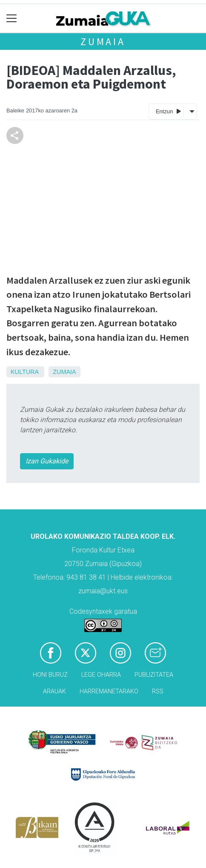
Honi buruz (50, 675)
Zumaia (103, 42)
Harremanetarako (109, 691)
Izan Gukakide (47, 461)
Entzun (168, 111)
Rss (158, 691)
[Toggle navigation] (12, 19)
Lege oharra (101, 675)
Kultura (24, 372)
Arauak (54, 691)
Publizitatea (154, 675)
